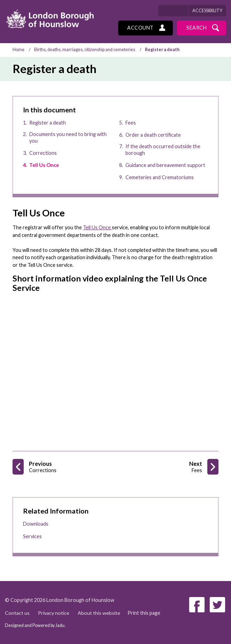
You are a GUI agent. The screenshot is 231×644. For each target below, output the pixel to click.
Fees (131, 123)
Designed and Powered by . (35, 625)
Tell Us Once (97, 227)
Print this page (144, 613)
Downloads (36, 524)
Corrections (43, 153)
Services (32, 536)
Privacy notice (54, 613)
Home (18, 50)
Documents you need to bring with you (68, 137)
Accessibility (207, 11)
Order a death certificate (153, 135)
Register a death (48, 123)
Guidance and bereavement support (165, 165)
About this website (99, 613)
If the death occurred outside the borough (163, 150)
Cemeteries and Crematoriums (160, 177)
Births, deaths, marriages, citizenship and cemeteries (85, 50)
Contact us (17, 613)
